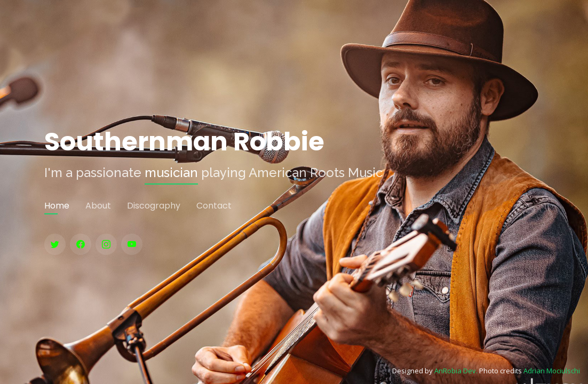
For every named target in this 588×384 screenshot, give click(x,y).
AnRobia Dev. (456, 371)
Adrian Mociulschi (552, 371)
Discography (154, 206)
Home (57, 206)
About (98, 206)
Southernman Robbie (184, 142)
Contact (214, 206)
